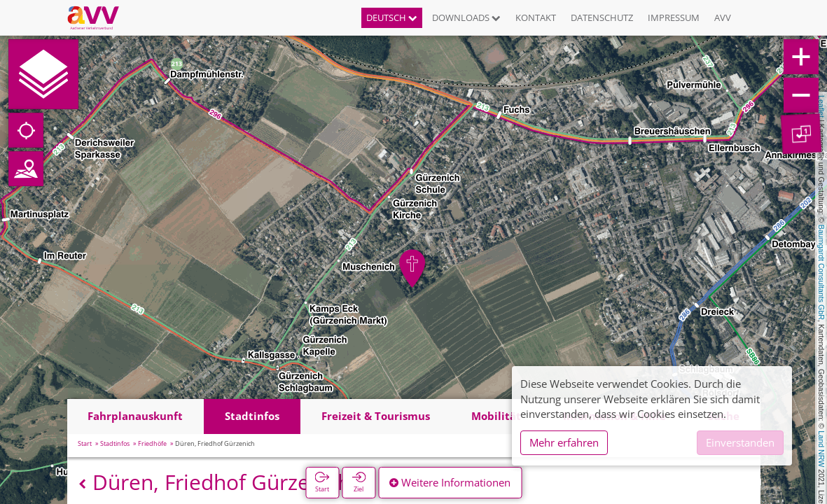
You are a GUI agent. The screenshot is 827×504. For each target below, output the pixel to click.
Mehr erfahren (564, 442)
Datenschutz (602, 17)
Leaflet (821, 106)
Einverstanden (740, 442)
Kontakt (536, 17)
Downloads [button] (466, 17)
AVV (723, 17)
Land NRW (821, 449)
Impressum (674, 17)
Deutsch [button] (392, 17)
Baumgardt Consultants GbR (821, 272)
